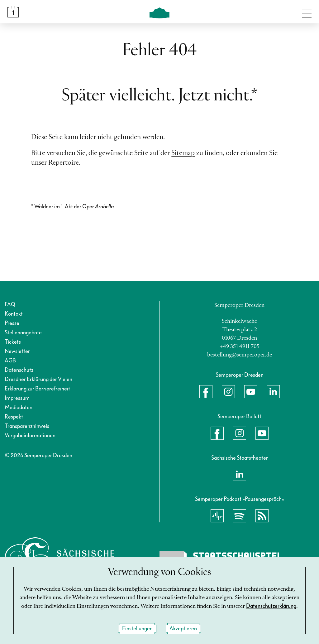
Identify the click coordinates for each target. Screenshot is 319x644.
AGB (10, 361)
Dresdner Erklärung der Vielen (38, 379)
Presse (12, 323)
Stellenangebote (23, 333)
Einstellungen (137, 629)
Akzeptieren (183, 629)
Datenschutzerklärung (271, 606)
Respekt (14, 417)
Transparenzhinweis (27, 426)
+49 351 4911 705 (240, 346)
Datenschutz (19, 370)
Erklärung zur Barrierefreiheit (37, 389)
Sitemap (183, 153)
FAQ (10, 305)
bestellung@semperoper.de (240, 355)
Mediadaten (19, 407)
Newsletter (17, 351)
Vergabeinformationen (30, 436)
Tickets (13, 342)
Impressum (17, 398)
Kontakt (14, 314)
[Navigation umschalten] (307, 12)
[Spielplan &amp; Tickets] (13, 12)
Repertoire (64, 163)
